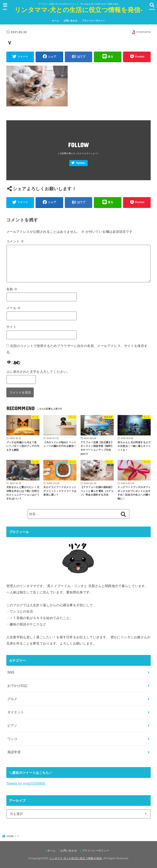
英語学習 (14, 752)
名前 (12, 289)
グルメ (12, 699)
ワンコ (12, 739)
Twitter (81, 163)
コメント (15, 241)
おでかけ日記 (17, 686)
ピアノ (12, 726)
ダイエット (16, 712)
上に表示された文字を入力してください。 (38, 372)
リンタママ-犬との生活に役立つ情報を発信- (78, 10)
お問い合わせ (71, 21)
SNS (11, 672)
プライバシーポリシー (94, 21)
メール (14, 308)
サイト (11, 327)
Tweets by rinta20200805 (26, 783)
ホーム (55, 21)
